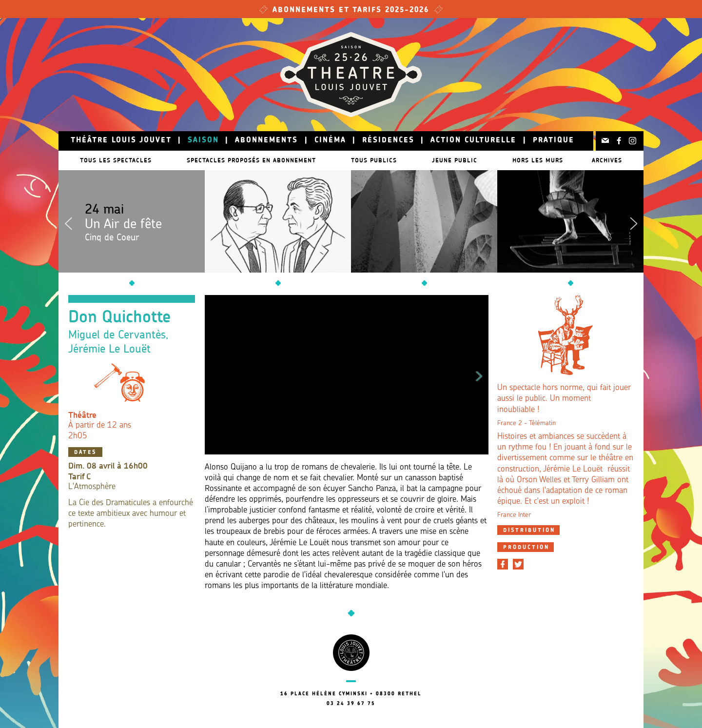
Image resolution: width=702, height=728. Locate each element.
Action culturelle (473, 141)
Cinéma (330, 141)
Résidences (388, 141)
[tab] (528, 530)
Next (634, 221)
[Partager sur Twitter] (518, 564)
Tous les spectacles (111, 160)
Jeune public (464, 160)
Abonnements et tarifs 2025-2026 (351, 10)
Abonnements (266, 141)
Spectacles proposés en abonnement (251, 160)
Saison (203, 141)
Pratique (554, 141)
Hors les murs (552, 160)
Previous (68, 221)
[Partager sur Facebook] (503, 564)
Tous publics (379, 160)
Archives (612, 160)
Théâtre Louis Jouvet (121, 141)
